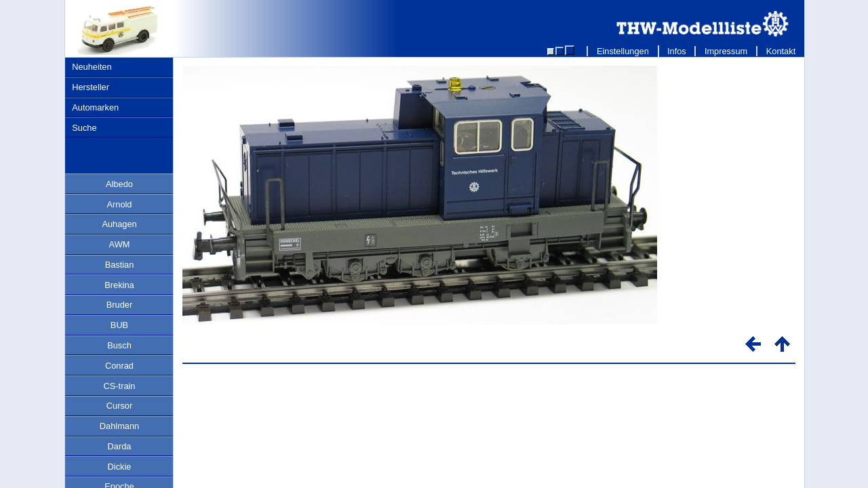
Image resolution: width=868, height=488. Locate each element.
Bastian (120, 265)
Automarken (95, 107)
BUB (119, 325)
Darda (120, 446)
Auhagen (119, 224)
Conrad (119, 366)
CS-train (120, 386)
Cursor (119, 406)
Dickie (120, 467)
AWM (120, 244)
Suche (84, 128)
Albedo (119, 184)
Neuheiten (92, 67)
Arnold (120, 204)
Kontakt (781, 51)
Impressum (726, 51)
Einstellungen (623, 51)
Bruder (119, 305)
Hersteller (91, 87)
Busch (119, 345)
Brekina (119, 285)
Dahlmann (119, 426)
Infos (677, 51)
